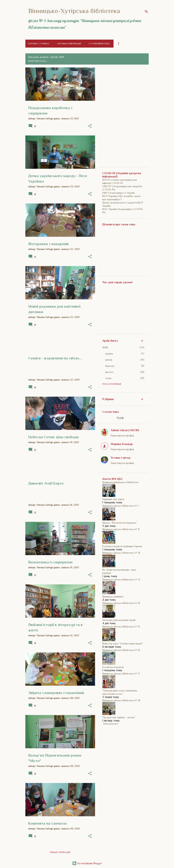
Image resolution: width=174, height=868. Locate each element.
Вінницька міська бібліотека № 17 (121, 674)
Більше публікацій (60, 852)
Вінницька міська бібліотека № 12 (121, 553)
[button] (90, 126)
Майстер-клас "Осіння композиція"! (122, 644)
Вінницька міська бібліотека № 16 (121, 650)
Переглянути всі (37, 61)
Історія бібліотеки (99, 44)
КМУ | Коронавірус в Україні (118, 193)
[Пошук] (146, 12)
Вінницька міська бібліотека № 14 (121, 603)
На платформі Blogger (87, 863)
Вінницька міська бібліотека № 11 (121, 529)
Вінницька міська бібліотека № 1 (120, 506)
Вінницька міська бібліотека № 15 (121, 627)
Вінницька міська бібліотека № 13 (121, 580)
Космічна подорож (113, 667)
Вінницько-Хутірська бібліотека (74, 11)
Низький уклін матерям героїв (119, 620)
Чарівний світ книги (113, 499)
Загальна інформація (69, 44)
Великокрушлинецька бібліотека (120, 482)
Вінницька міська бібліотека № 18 (121, 700)
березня (110, 366)
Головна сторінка (39, 44)
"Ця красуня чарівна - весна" (119, 717)
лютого (109, 372)
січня (108, 378)
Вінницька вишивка (113, 597)
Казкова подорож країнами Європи (122, 546)
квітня (109, 360)
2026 (105, 347)
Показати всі (111, 724)
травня (109, 354)
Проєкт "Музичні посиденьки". (120, 523)
